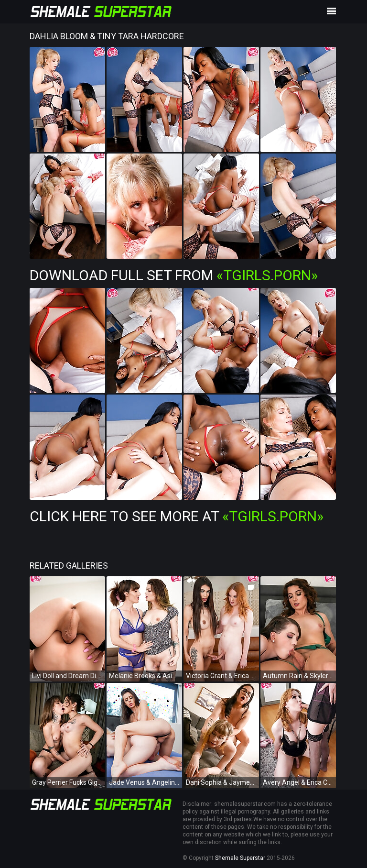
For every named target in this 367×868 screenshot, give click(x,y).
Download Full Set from (174, 275)
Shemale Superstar (240, 858)
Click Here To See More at (177, 516)
